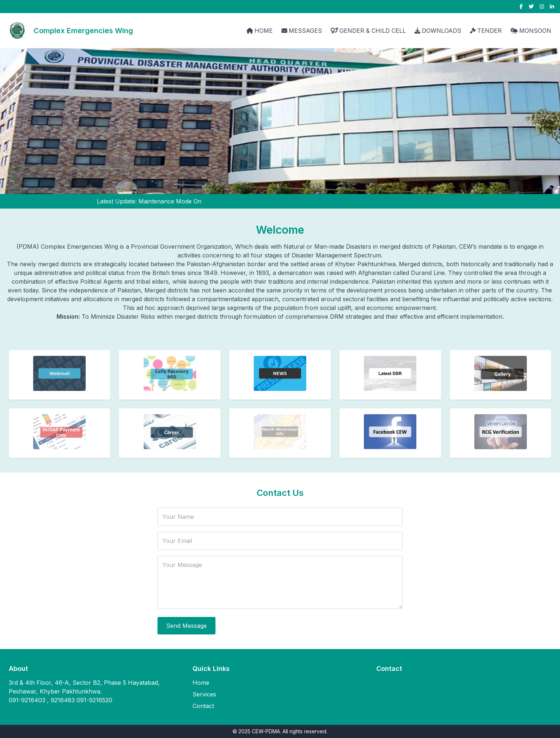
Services (204, 694)
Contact (203, 706)
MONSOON (531, 31)
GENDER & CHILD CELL (368, 31)
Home (201, 683)
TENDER (486, 31)
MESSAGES (302, 31)
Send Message (186, 626)
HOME (260, 31)
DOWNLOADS (438, 31)
